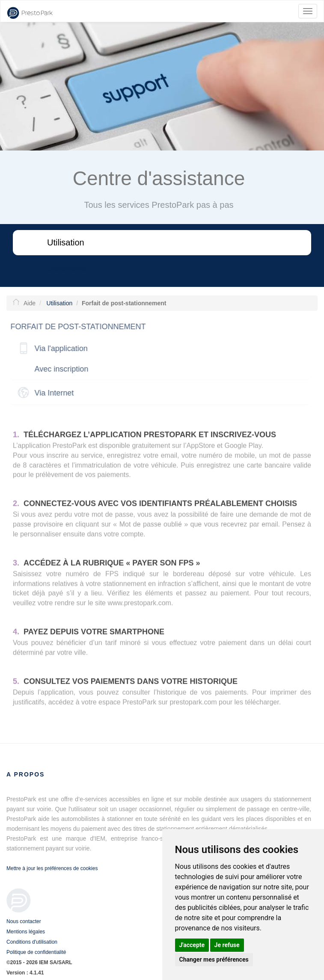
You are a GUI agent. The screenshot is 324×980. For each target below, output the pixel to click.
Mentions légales (26, 932)
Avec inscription (59, 369)
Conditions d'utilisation (32, 942)
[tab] (158, 349)
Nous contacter (24, 921)
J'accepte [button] (192, 945)
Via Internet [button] (52, 393)
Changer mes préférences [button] (214, 959)
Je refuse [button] (227, 945)
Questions (66, 268)
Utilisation (66, 242)
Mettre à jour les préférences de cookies (52, 868)
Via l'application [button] (59, 348)
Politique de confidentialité (36, 952)
